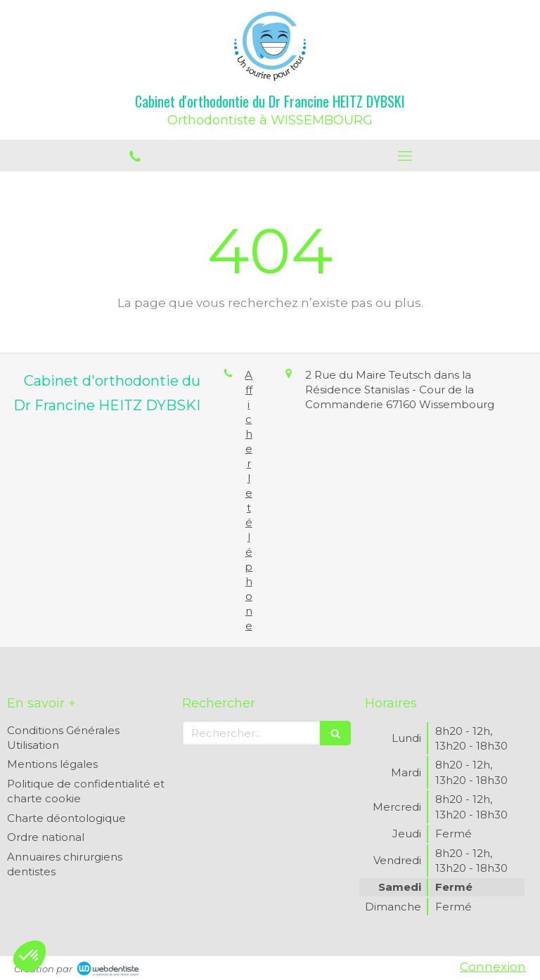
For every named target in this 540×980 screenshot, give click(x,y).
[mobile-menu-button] (405, 156)
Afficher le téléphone (249, 500)
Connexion (493, 967)
